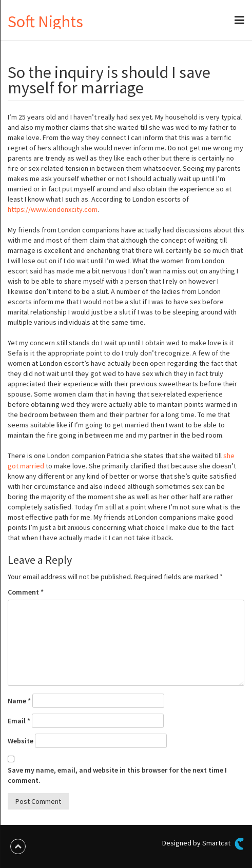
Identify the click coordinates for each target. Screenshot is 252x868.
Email (19, 721)
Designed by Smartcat (203, 844)
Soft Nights (45, 22)
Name (19, 701)
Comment (26, 592)
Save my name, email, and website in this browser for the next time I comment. (117, 775)
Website (21, 741)
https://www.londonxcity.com (53, 209)
